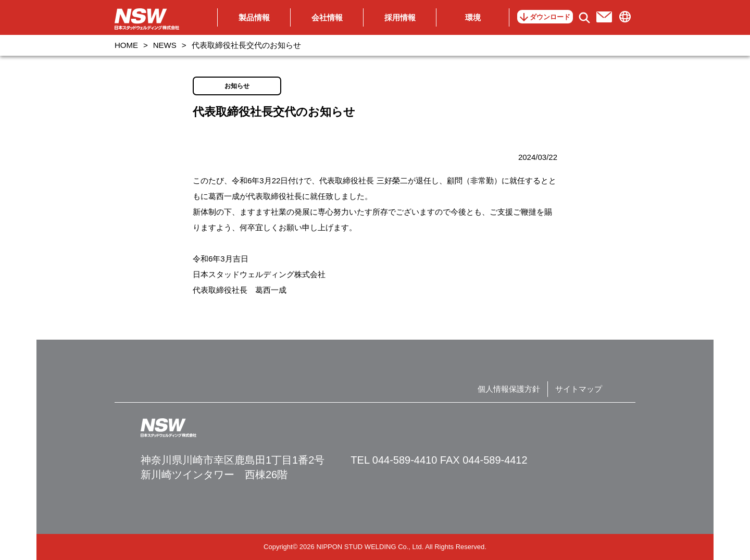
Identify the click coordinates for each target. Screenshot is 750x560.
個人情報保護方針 (509, 389)
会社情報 (327, 17)
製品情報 (254, 17)
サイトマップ (579, 389)
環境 (473, 17)
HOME (126, 45)
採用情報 (400, 17)
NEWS (165, 45)
